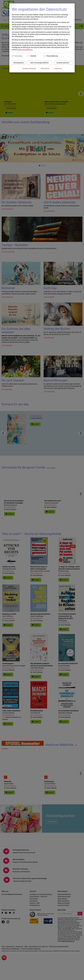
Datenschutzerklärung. (25, 50)
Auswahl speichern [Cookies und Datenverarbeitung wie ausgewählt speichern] (63, 63)
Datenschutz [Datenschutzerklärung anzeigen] (45, 69)
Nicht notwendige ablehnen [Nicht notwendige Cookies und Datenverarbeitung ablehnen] (40, 63)
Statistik (33, 56)
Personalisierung (51, 56)
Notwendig (18, 56)
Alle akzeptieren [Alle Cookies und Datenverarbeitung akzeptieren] (19, 63)
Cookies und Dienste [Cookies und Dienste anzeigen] (29, 69)
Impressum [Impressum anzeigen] (58, 69)
